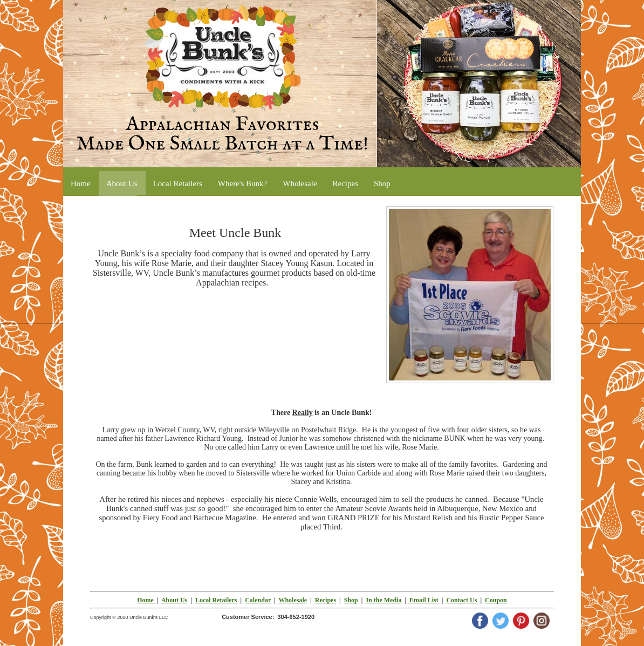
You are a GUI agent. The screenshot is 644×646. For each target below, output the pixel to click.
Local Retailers (216, 600)
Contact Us (461, 600)
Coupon (496, 600)
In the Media (383, 600)
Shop (351, 600)
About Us (174, 600)
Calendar (258, 600)
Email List (423, 600)
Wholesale (293, 600)
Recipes (326, 600)
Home (145, 600)
